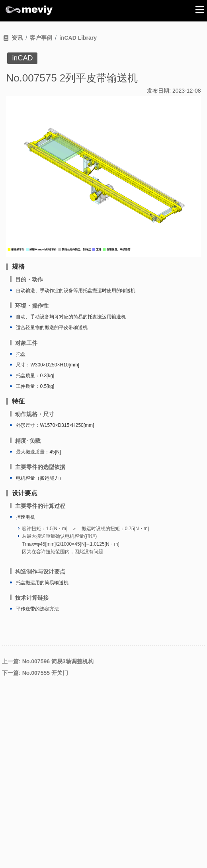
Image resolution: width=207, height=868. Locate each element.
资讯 (17, 38)
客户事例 (41, 38)
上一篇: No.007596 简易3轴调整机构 (48, 661)
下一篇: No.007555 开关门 (35, 673)
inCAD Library (78, 38)
